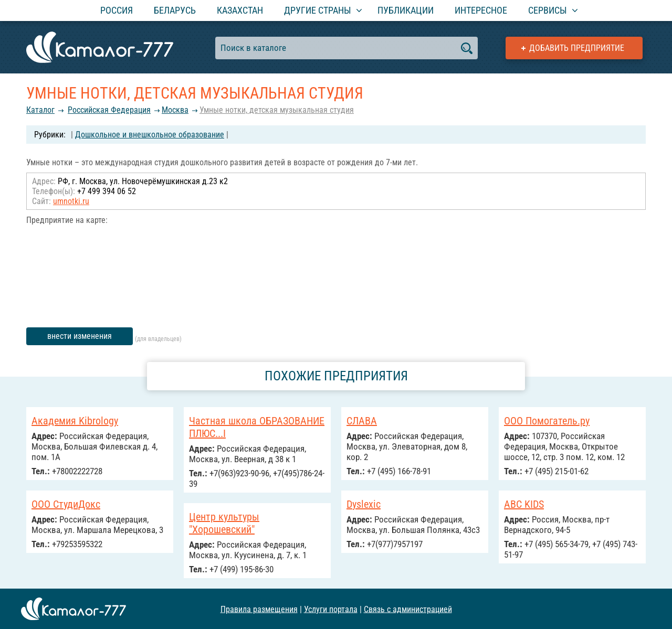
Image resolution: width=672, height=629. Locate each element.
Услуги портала (331, 609)
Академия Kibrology (75, 421)
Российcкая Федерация (109, 110)
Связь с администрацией (408, 609)
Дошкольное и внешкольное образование (150, 135)
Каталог (40, 110)
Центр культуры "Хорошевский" (224, 523)
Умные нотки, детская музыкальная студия (277, 110)
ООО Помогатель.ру (547, 421)
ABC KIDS (524, 504)
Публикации (406, 10)
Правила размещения (259, 609)
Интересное (481, 10)
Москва (175, 110)
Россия (117, 10)
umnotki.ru (71, 201)
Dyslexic (364, 504)
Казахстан (240, 10)
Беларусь (175, 10)
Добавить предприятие (577, 48)
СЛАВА (362, 421)
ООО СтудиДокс (66, 504)
